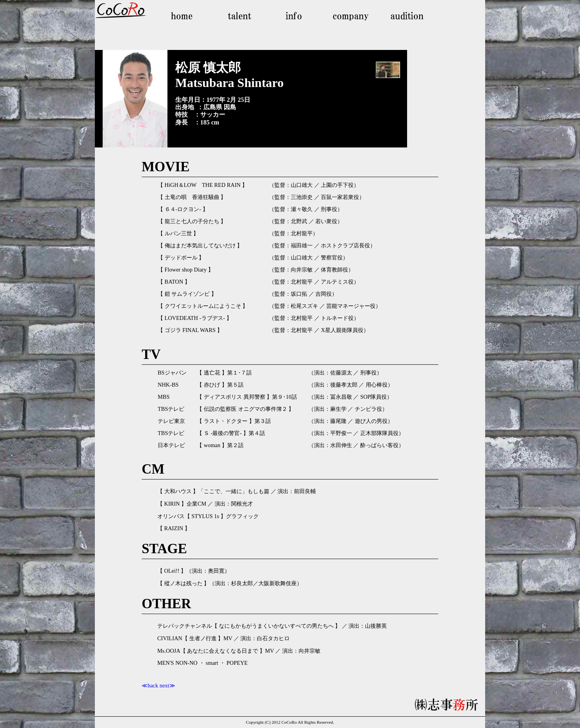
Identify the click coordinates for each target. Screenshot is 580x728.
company (349, 16)
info (294, 16)
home (185, 16)
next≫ (167, 685)
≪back (150, 685)
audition (403, 16)
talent (239, 16)
